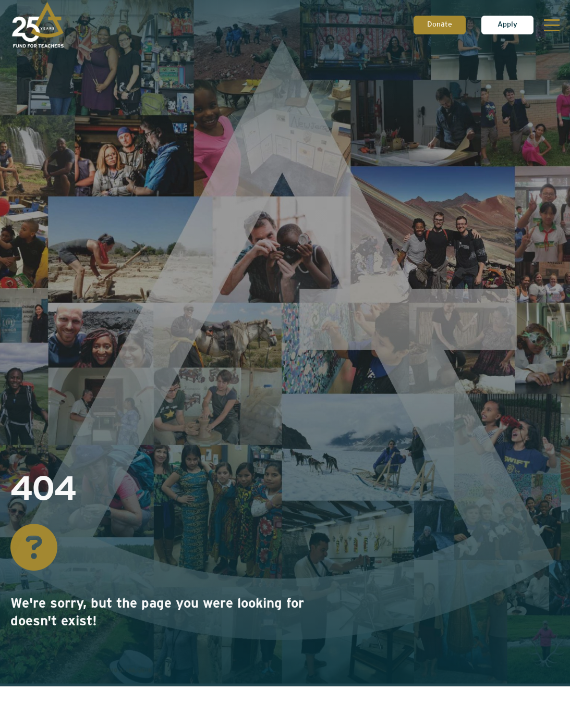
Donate (440, 25)
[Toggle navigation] (552, 25)
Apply (507, 25)
